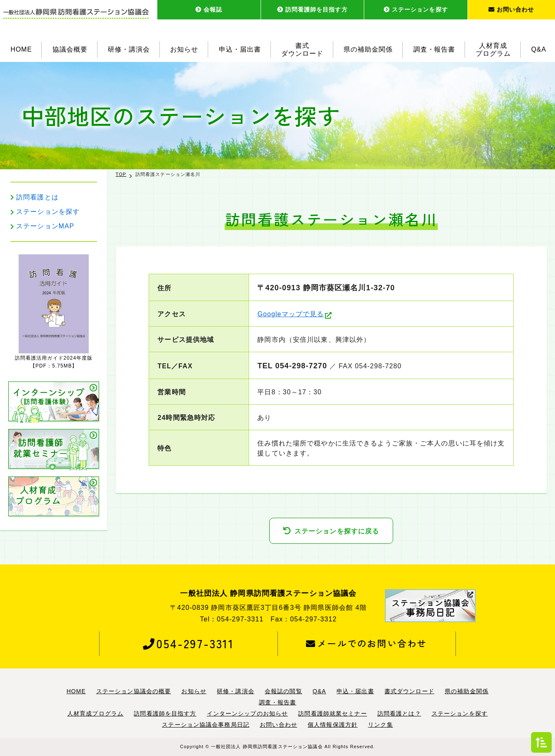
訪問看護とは (37, 197)
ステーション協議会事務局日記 (206, 725)
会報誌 (209, 9)
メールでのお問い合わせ (366, 643)
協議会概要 (70, 49)
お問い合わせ (511, 9)
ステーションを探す (416, 9)
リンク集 (380, 725)
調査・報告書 (434, 49)
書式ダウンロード (302, 50)
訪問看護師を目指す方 (312, 9)
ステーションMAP (45, 226)
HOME (21, 49)
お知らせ (184, 49)
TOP (121, 174)
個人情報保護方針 (333, 725)
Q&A (539, 49)
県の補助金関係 (368, 49)
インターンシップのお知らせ (248, 713)
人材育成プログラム (493, 50)
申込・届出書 (240, 49)
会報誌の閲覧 (283, 691)
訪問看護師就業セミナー (332, 713)
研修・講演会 (129, 49)
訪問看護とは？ (399, 713)
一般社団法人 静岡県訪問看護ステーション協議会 (267, 747)
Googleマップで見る (291, 314)
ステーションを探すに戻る (337, 531)
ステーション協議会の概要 (134, 691)
